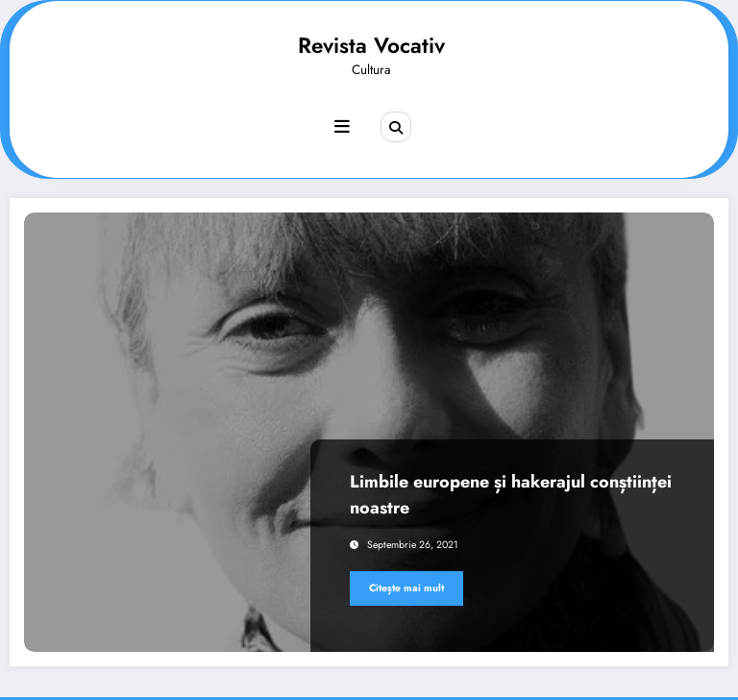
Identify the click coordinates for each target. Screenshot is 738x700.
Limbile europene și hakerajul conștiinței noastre (511, 495)
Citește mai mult (406, 588)
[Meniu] (342, 127)
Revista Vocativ (371, 45)
